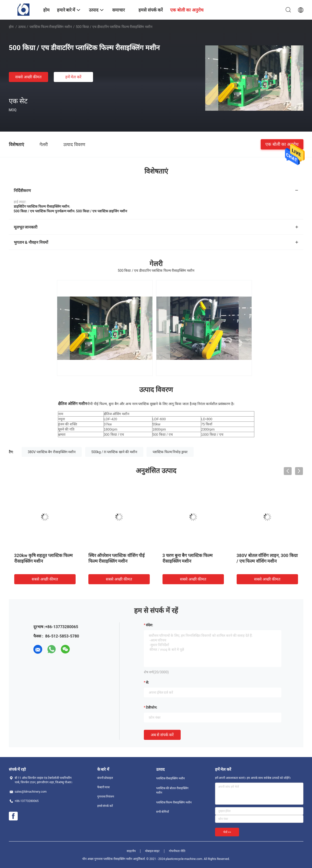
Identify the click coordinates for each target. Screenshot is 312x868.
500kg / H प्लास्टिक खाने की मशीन (114, 452)
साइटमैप (131, 851)
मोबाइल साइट (152, 851)
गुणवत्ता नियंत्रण (106, 797)
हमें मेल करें (74, 77)
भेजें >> (227, 832)
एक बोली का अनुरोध (282, 144)
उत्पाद (22, 27)
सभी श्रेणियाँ (163, 812)
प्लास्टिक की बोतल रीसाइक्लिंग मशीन (172, 790)
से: (147, 682)
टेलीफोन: (152, 707)
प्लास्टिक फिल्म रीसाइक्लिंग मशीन (51, 27)
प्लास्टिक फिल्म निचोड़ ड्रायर (170, 452)
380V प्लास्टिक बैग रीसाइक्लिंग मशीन (52, 452)
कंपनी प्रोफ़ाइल (105, 778)
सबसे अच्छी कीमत (28, 77)
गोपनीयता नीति (177, 851)
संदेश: (149, 625)
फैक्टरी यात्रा (104, 787)
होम (11, 27)
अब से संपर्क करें (162, 735)
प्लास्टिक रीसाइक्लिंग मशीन (171, 778)
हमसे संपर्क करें (105, 806)
